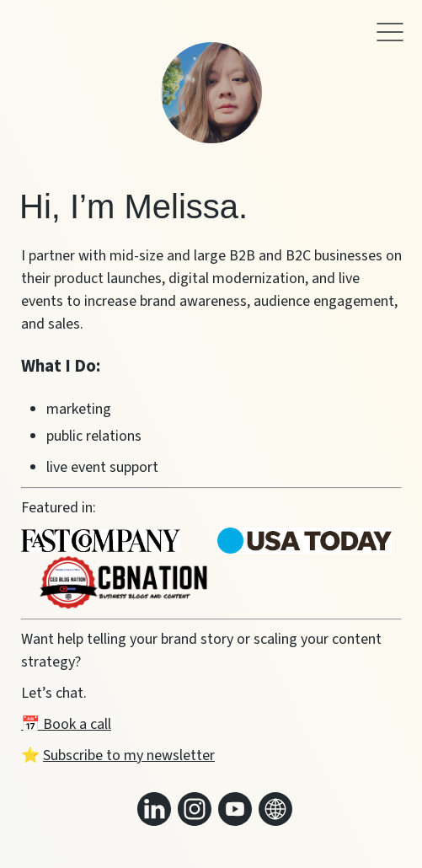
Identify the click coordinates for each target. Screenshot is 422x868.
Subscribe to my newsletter (129, 755)
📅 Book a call (66, 724)
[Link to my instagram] (195, 809)
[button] (390, 37)
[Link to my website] (275, 809)
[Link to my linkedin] (154, 809)
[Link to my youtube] (235, 809)
